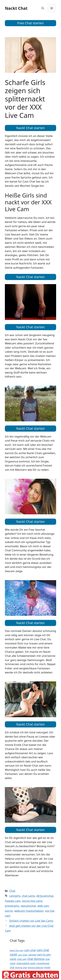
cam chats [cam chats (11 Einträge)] (23, 955)
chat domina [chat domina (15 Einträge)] (36, 959)
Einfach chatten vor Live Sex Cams (31, 921)
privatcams (12, 906)
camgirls (15, 896)
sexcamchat (28, 906)
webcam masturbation (29, 911)
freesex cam (13, 901)
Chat (12, 891)
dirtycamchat (45, 896)
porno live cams (32, 901)
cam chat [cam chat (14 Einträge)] (30, 950)
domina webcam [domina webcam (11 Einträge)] (36, 968)
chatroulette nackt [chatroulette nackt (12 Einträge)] (26, 963)
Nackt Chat (16, 8)
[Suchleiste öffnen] (43, 8)
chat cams (28, 896)
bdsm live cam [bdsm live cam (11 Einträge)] (17, 950)
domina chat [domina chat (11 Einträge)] (21, 968)
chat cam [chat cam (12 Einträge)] (22, 959)
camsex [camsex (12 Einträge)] (32, 955)
